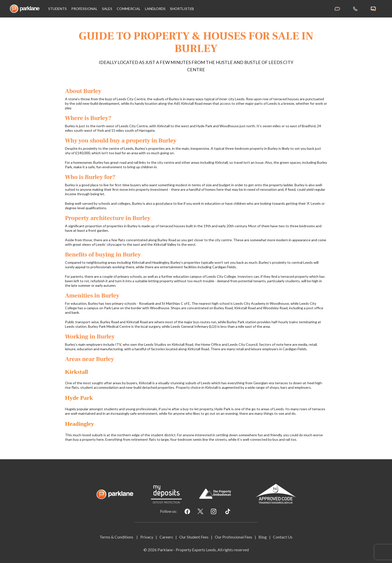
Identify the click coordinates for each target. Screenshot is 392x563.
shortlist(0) (182, 9)
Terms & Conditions (117, 537)
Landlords (155, 9)
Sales (107, 9)
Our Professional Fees (233, 537)
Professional (84, 9)
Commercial (129, 9)
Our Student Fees (194, 537)
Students (57, 9)
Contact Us (283, 537)
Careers (166, 537)
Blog (263, 537)
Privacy (147, 537)
